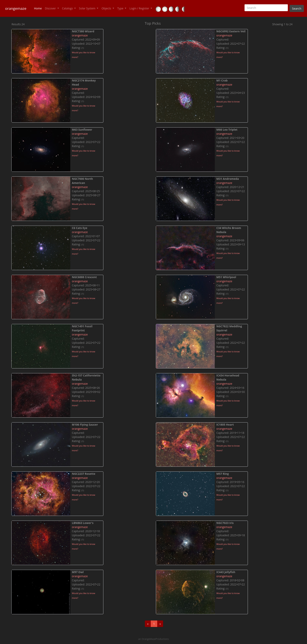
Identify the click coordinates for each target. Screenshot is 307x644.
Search (297, 8)
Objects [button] (107, 8)
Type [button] (121, 8)
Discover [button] (51, 8)
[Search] (266, 8)
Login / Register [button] (140, 8)
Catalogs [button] (68, 8)
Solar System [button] (88, 8)
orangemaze (16, 8)
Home (39, 8)
